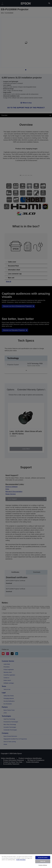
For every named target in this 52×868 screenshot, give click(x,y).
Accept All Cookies (43, 858)
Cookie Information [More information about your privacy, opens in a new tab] (21, 860)
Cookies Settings (43, 865)
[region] (26, 861)
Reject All (43, 861)
